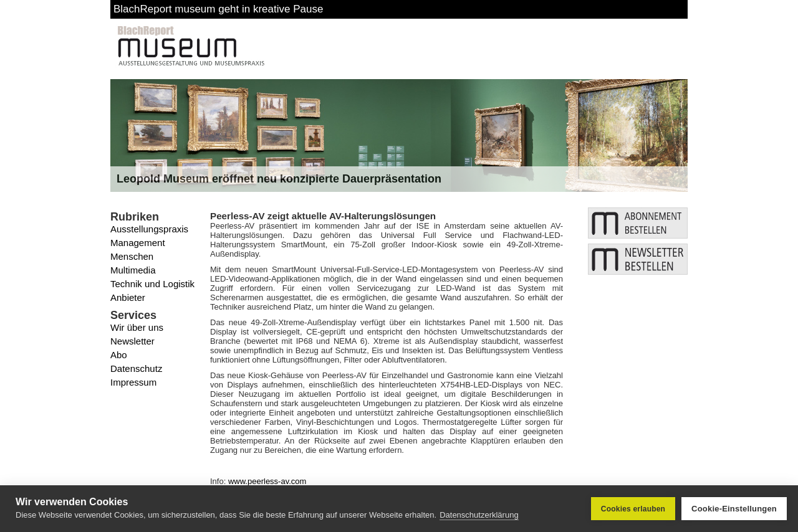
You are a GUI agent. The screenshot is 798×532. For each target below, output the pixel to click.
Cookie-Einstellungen (734, 509)
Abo (119, 355)
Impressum (133, 382)
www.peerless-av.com (267, 481)
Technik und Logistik (152, 284)
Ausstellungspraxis (149, 229)
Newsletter (132, 341)
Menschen (132, 256)
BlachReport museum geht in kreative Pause (218, 9)
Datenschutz (136, 368)
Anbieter (128, 297)
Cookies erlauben (633, 509)
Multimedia (133, 270)
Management (138, 243)
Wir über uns (137, 327)
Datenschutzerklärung (479, 515)
